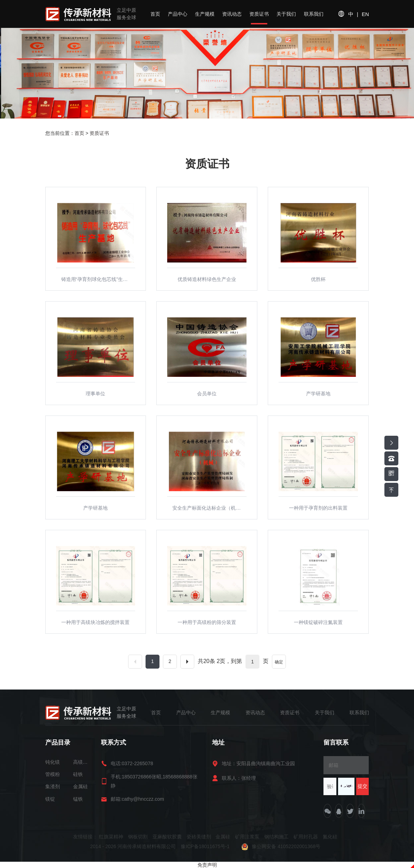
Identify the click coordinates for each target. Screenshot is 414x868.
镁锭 (50, 799)
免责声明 (207, 865)
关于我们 (286, 14)
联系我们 (314, 14)
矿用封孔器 (306, 837)
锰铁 (78, 799)
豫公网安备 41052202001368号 (281, 846)
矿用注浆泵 (247, 837)
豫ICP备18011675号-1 (206, 846)
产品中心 (178, 14)
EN (365, 14)
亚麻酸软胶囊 (167, 837)
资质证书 (259, 14)
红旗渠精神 (111, 837)
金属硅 (80, 786)
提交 (362, 786)
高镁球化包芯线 (82, 762)
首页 (155, 14)
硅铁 (78, 774)
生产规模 (205, 14)
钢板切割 (138, 837)
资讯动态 (232, 14)
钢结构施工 (276, 837)
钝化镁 (53, 762)
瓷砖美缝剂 (199, 837)
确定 (279, 662)
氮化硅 (330, 837)
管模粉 (53, 774)
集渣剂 (53, 786)
